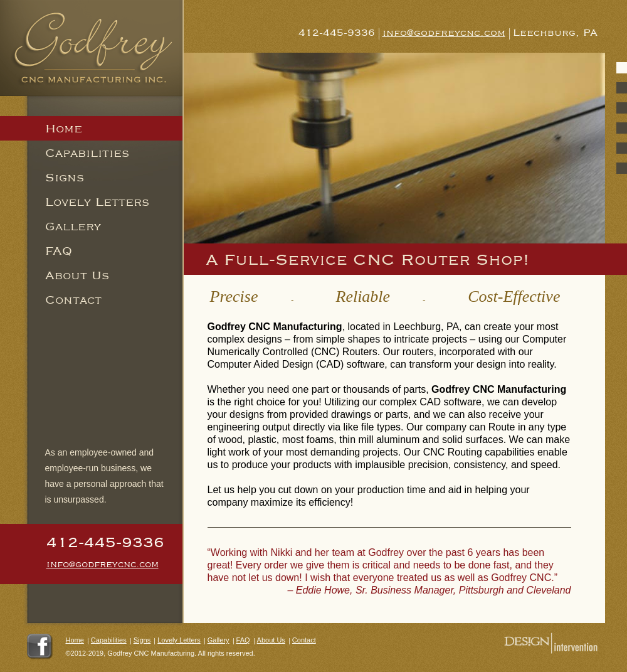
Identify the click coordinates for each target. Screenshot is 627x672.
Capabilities (87, 152)
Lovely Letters (97, 201)
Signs (65, 177)
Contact (73, 299)
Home (75, 640)
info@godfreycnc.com (103, 564)
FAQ (59, 250)
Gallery (73, 226)
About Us (77, 275)
